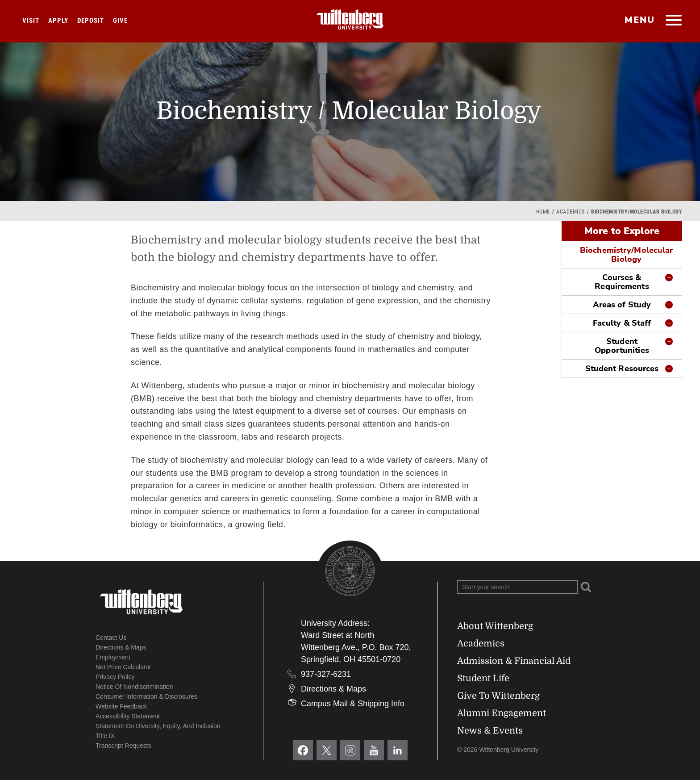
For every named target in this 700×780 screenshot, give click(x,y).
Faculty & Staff (622, 323)
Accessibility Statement (128, 716)
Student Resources (622, 369)
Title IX (105, 736)
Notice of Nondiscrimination (134, 687)
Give (120, 21)
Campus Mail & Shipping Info (353, 704)
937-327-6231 (326, 674)
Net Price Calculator (123, 667)
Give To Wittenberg (498, 696)
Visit (31, 21)
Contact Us (111, 637)
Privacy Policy (115, 677)
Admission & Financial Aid (514, 661)
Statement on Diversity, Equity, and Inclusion (158, 726)
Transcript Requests (123, 746)
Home (543, 212)
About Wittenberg (495, 626)
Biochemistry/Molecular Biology (626, 255)
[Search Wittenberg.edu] (517, 587)
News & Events (490, 731)
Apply (58, 21)
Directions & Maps (121, 647)
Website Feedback (121, 706)
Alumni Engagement (502, 713)
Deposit (91, 21)
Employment (113, 657)
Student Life (483, 678)
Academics (571, 212)
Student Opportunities (622, 346)
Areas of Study (622, 305)
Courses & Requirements (622, 282)
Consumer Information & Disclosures (146, 696)
